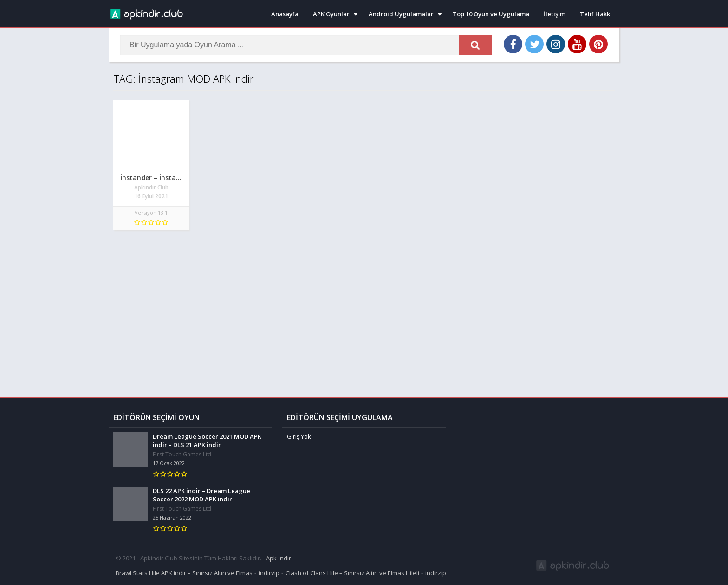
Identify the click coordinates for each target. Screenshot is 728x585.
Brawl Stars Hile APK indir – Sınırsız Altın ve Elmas (184, 573)
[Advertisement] (364, 309)
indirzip (436, 573)
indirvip (269, 573)
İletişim (555, 14)
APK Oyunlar (331, 14)
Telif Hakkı (596, 14)
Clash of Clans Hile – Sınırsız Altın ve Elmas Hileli (352, 573)
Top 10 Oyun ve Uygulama (491, 14)
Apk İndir (279, 558)
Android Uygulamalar (401, 14)
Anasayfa (285, 14)
